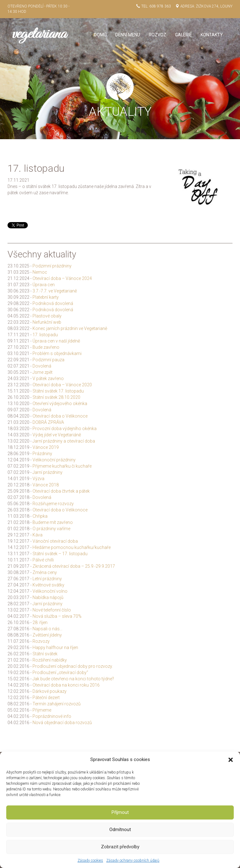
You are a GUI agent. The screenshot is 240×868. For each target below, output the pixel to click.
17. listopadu (45, 335)
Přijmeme (42, 710)
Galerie (183, 35)
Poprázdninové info (52, 716)
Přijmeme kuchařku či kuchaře (62, 466)
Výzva (38, 479)
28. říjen (40, 622)
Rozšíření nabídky (50, 660)
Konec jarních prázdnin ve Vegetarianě (70, 328)
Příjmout (120, 812)
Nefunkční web (47, 322)
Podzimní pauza (48, 360)
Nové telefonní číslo (52, 610)
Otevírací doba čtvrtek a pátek (61, 491)
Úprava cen (44, 285)
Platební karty (46, 297)
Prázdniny (42, 454)
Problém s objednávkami (57, 353)
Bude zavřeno (46, 347)
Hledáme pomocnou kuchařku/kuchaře (72, 547)
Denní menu (128, 35)
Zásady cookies (90, 860)
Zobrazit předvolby (120, 847)
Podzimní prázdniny (52, 266)
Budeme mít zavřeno (53, 522)
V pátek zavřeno (48, 378)
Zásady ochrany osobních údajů (133, 860)
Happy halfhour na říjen (55, 647)
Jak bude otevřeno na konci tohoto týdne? (73, 679)
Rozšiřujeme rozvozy (53, 504)
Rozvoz (157, 35)
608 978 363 (160, 6)
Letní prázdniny (47, 579)
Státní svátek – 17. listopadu (60, 554)
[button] (231, 760)
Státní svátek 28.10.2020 (56, 397)
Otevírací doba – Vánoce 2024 (62, 278)
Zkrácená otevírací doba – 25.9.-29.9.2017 (74, 566)
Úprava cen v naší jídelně (56, 341)
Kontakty (212, 35)
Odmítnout (120, 830)
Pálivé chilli (43, 560)
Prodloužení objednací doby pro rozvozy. (73, 666)
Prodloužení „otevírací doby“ (60, 673)
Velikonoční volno (50, 591)
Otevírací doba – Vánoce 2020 (62, 385)
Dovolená (42, 366)
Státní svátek (45, 654)
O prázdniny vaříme (51, 529)
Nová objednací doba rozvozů (62, 723)
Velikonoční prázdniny (54, 460)
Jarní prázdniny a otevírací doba (64, 441)
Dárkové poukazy (50, 691)
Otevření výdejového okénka (60, 404)
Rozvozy (41, 641)
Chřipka (40, 516)
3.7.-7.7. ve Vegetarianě (55, 291)
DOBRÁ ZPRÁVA (48, 422)
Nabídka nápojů (48, 597)
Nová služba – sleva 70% (57, 616)
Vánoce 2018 (46, 485)
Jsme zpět (42, 372)
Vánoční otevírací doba (55, 541)
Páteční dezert (46, 698)
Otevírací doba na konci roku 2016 (66, 685)
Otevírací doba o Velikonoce (60, 416)
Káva (37, 535)
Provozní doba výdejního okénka (65, 429)
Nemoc (40, 272)
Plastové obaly (47, 316)
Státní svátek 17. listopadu (58, 391)
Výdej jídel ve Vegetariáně (57, 435)
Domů (100, 35)
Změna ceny (45, 572)
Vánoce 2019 (46, 447)
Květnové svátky (48, 585)
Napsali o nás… (47, 629)
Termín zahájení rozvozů (57, 704)
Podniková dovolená (53, 303)
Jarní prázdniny (47, 472)
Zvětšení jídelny (47, 635)
